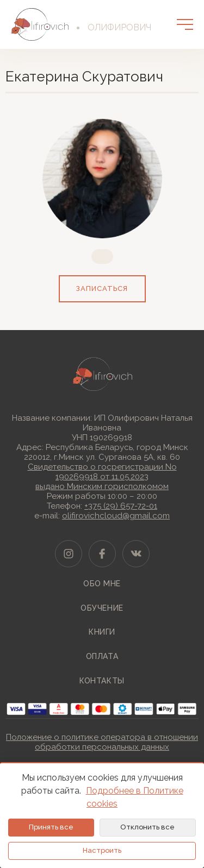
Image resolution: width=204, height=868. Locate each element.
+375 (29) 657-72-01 (121, 506)
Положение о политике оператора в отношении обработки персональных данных (102, 742)
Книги (102, 632)
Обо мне (102, 584)
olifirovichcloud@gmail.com (116, 516)
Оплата (102, 656)
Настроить (102, 850)
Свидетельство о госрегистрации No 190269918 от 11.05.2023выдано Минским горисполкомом (102, 477)
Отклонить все (147, 827)
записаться (102, 289)
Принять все (51, 827)
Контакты (102, 681)
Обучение (102, 608)
